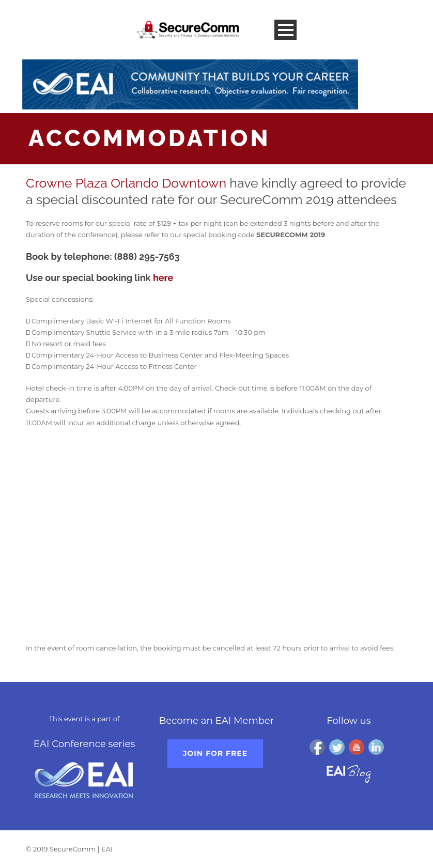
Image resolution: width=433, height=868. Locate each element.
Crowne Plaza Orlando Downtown (126, 183)
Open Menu (285, 30)
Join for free (215, 753)
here (163, 278)
